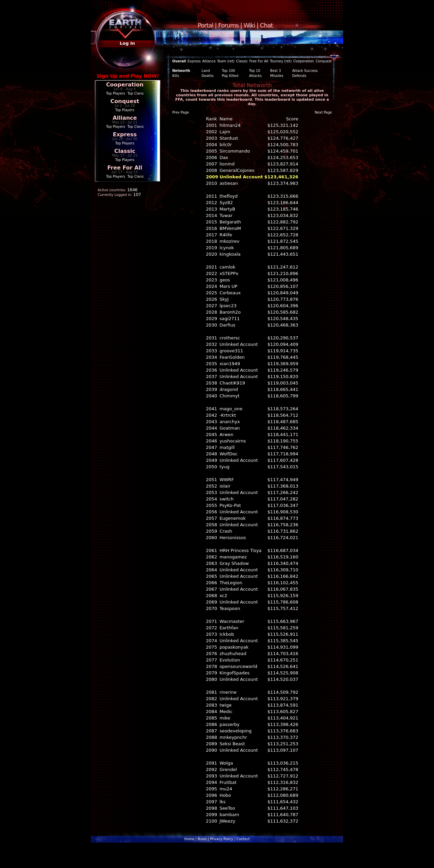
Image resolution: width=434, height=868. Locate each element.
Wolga (226, 763)
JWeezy (227, 821)
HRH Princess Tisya (240, 550)
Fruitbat (228, 782)
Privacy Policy (222, 839)
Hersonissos (233, 538)
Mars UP (228, 286)
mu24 (226, 789)
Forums (228, 25)
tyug (224, 467)
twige (225, 705)
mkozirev (229, 241)
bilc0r (225, 145)
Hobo (225, 795)
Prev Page (181, 112)
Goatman (230, 428)
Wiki (249, 25)
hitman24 (230, 125)
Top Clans (136, 93)
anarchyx (230, 422)
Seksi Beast (232, 744)
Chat (267, 25)
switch (226, 499)
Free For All (125, 168)
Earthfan (229, 628)
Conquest (125, 101)
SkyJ (224, 299)
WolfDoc (228, 454)
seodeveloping (235, 731)
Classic (125, 151)
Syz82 (226, 203)
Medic (226, 712)
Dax (224, 157)
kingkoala (230, 254)
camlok (227, 267)
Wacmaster (232, 621)
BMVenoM (230, 228)
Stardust (229, 138)
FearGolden (232, 357)
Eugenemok (232, 518)
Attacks (255, 76)
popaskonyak (234, 647)
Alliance (125, 118)
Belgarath (230, 222)
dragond (229, 389)
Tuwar (226, 215)
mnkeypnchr (233, 737)
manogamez (233, 557)
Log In (127, 43)
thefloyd (228, 196)
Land (206, 71)
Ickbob (227, 634)
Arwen (226, 435)
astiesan (229, 183)
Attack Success (305, 71)
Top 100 (228, 71)
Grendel (228, 770)
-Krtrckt (228, 415)
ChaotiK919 (232, 383)
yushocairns (233, 441)
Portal (205, 25)
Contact (243, 839)
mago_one (231, 409)
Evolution (230, 660)
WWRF (226, 480)
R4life (226, 235)
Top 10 (255, 71)
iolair (225, 486)
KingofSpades (234, 673)
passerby (229, 724)
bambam (229, 815)
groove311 (231, 351)
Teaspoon (230, 608)
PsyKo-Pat (230, 505)
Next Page (323, 112)
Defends (299, 76)
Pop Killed (230, 76)
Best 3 (276, 71)
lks (222, 802)
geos (225, 280)
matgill (227, 447)
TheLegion (231, 583)
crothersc (230, 338)
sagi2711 (230, 319)
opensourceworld (238, 666)
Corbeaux (230, 293)
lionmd (227, 164)
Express (125, 134)
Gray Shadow (234, 563)
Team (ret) (226, 61)
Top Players (116, 93)
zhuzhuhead (233, 654)
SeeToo (227, 808)
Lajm (225, 132)
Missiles (277, 76)
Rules (202, 839)
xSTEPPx (229, 273)
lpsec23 (228, 306)
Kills (176, 76)
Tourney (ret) (281, 61)
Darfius (227, 325)
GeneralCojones (237, 170)
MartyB (227, 209)
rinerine (228, 692)
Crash (226, 531)
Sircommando (235, 151)
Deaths (208, 76)
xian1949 (230, 364)
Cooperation (125, 85)
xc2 (223, 596)
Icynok (226, 248)
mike (225, 718)
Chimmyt (229, 396)
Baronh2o (230, 312)
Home (190, 839)
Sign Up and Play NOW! (128, 76)
